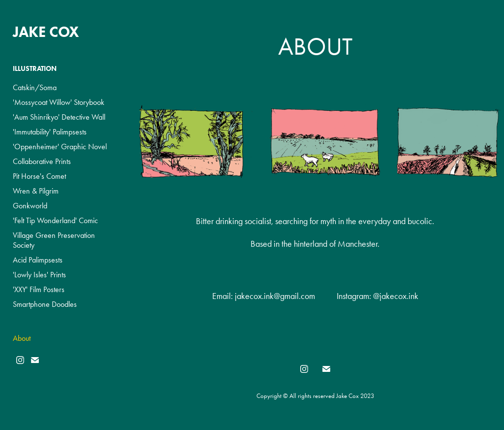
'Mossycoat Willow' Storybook (59, 102)
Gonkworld (30, 206)
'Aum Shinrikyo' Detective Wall (59, 117)
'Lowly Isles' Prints (39, 275)
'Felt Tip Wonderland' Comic (55, 220)
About (22, 338)
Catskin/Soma (35, 87)
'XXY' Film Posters (39, 289)
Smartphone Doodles (45, 304)
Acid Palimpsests (38, 260)
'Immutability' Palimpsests (50, 132)
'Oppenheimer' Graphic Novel (60, 147)
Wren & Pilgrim (36, 191)
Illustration (35, 69)
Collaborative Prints (42, 161)
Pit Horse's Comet (39, 176)
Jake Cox (46, 32)
